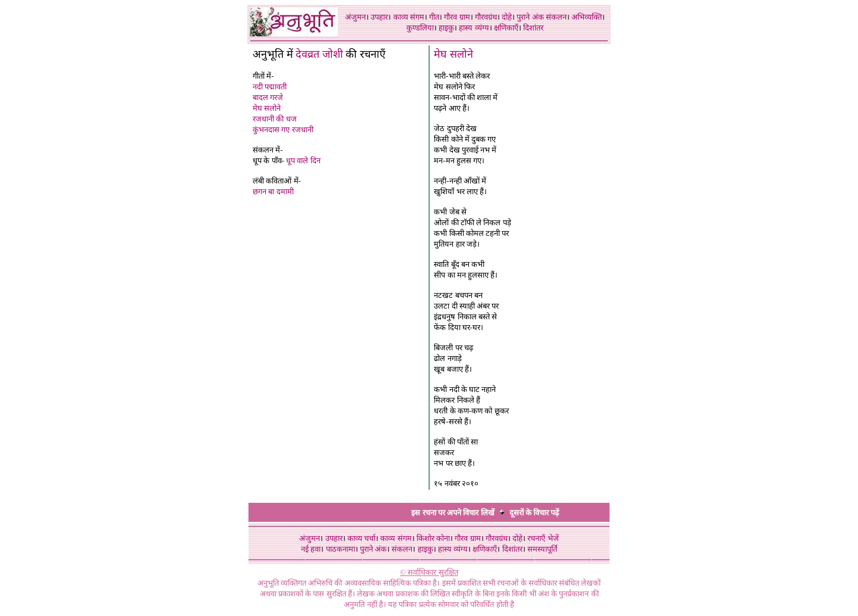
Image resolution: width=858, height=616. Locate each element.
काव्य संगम (409, 17)
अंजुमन (355, 17)
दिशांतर (533, 28)
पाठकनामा (341, 549)
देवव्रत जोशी (319, 54)
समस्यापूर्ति (542, 549)
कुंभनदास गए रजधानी (283, 130)
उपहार (379, 17)
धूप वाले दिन (303, 161)
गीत (434, 17)
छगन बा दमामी (273, 192)
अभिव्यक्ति (587, 17)
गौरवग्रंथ (486, 17)
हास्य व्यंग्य (474, 28)
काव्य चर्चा (361, 538)
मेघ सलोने (267, 108)
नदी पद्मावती (270, 87)
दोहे (507, 17)
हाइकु (446, 28)
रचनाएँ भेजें (543, 538)
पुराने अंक (530, 17)
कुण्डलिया (420, 28)
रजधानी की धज (275, 119)
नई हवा (311, 549)
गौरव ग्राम (457, 17)
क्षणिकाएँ (506, 28)
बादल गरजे (268, 97)
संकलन (556, 17)
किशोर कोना (433, 538)
